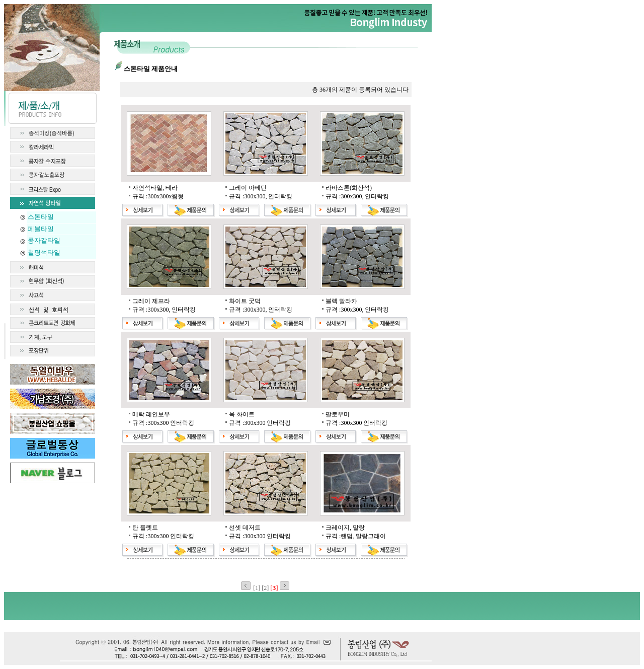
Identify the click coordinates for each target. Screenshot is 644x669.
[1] (257, 588)
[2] (266, 588)
